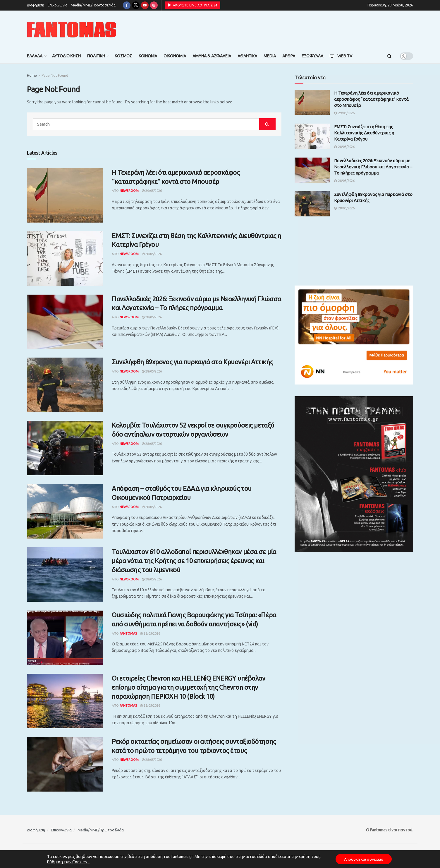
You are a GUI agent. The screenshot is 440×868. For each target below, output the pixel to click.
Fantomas (128, 633)
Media (270, 56)
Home (32, 75)
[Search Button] (390, 56)
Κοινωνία (148, 56)
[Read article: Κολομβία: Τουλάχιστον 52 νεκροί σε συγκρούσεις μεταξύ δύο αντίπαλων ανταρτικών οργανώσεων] (65, 448)
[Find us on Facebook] (127, 5)
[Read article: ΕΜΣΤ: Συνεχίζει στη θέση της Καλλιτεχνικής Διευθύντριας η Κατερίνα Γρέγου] (65, 259)
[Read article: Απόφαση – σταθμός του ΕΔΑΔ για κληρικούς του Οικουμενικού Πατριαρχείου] (65, 511)
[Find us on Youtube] (145, 5)
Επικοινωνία (57, 5)
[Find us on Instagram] (154, 5)
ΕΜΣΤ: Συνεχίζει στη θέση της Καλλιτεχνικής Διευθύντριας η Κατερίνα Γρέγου (364, 133)
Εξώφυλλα (312, 56)
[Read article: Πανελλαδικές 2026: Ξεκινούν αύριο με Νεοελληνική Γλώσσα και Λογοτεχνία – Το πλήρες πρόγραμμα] (65, 322)
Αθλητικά (247, 56)
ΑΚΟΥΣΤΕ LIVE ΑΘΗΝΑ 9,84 (193, 5)
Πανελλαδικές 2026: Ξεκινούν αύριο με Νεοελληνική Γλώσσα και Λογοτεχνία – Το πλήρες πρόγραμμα (373, 167)
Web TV (341, 56)
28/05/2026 (152, 254)
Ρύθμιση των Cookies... (67, 862)
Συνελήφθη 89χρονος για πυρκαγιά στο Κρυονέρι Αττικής (192, 362)
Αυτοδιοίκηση (66, 56)
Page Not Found (55, 75)
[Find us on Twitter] (136, 5)
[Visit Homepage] (72, 30)
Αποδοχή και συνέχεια (364, 859)
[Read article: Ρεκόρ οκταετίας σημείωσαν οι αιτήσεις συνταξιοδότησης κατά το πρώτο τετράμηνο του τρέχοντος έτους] (65, 764)
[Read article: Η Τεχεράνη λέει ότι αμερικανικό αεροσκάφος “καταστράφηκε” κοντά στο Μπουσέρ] (65, 195)
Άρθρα (289, 56)
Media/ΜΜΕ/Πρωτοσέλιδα (93, 5)
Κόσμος (123, 56)
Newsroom (129, 191)
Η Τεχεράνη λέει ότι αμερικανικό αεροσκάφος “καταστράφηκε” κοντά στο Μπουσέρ (371, 99)
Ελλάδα (35, 56)
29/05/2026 (152, 191)
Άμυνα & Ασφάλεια (212, 56)
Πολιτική (96, 56)
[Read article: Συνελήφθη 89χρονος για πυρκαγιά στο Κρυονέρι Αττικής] (65, 385)
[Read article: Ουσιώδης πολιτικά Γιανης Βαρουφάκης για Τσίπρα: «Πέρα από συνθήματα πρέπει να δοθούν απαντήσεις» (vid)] (65, 638)
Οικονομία (175, 56)
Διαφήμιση (36, 5)
